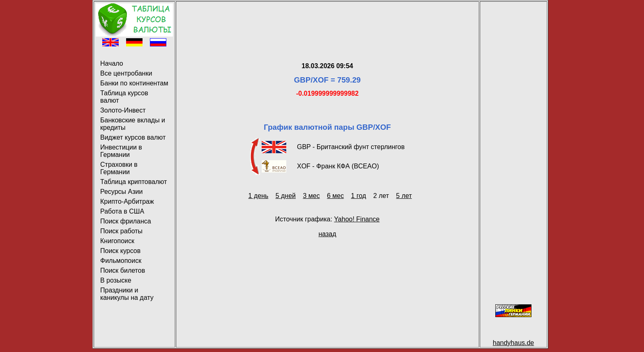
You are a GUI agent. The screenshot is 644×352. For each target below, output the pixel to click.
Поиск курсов (120, 251)
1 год (359, 196)
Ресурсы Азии (121, 192)
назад (327, 234)
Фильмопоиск (121, 261)
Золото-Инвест (123, 110)
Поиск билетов (123, 270)
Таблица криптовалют (133, 182)
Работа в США (122, 211)
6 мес (335, 196)
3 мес (311, 196)
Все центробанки (126, 73)
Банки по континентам (134, 83)
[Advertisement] (327, 22)
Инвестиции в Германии (121, 151)
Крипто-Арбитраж (127, 201)
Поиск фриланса (126, 221)
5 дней (286, 196)
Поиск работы (121, 231)
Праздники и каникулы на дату (127, 294)
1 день (259, 196)
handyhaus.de (514, 343)
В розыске (116, 280)
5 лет (404, 196)
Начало (112, 63)
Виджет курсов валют (133, 137)
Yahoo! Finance (357, 219)
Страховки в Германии (119, 168)
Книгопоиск (117, 241)
